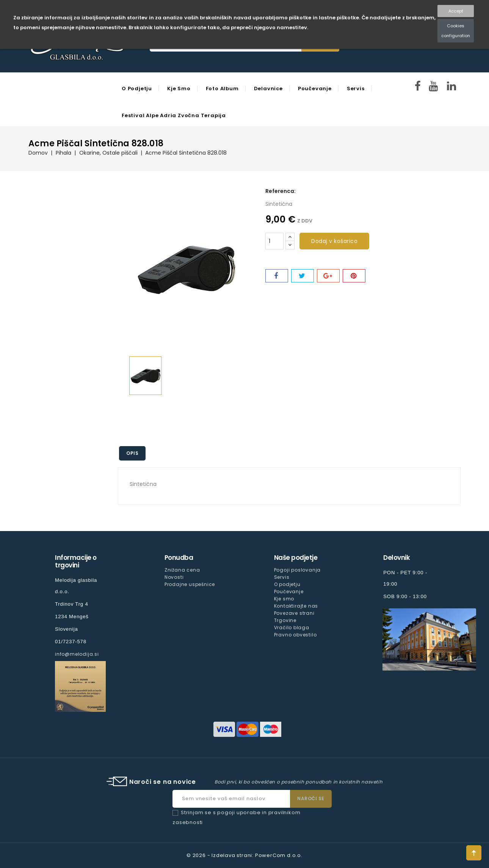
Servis (356, 89)
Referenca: (281, 191)
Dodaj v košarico (334, 241)
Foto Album (222, 89)
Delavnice (268, 89)
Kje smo (179, 89)
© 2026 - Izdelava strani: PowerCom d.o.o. (244, 855)
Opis (133, 453)
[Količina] (274, 241)
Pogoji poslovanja (298, 570)
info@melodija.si (77, 654)
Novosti (174, 577)
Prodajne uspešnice (190, 584)
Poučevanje (315, 89)
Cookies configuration (456, 31)
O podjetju (137, 89)
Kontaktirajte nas (296, 606)
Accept (456, 11)
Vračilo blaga (292, 627)
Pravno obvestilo (295, 635)
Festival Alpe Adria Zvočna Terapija (174, 115)
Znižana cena (182, 570)
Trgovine (285, 620)
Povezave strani (294, 613)
